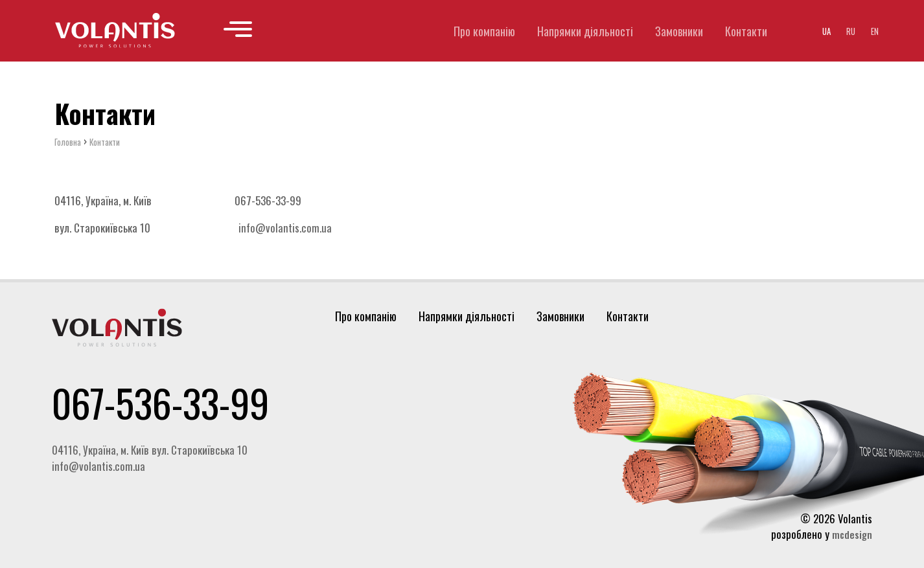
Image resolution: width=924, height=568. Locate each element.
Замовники (679, 31)
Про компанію (484, 31)
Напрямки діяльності (585, 31)
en (875, 31)
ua (826, 31)
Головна (68, 142)
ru (851, 31)
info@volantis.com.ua (285, 228)
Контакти (746, 31)
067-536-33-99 (160, 402)
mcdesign (852, 534)
